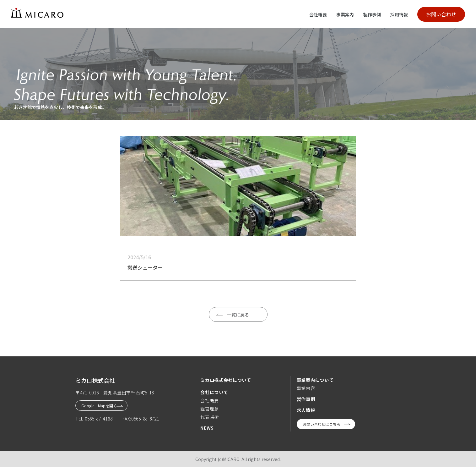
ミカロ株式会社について (226, 380)
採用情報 (399, 14)
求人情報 (306, 410)
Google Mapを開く (99, 406)
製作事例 (372, 14)
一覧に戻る (238, 315)
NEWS (207, 428)
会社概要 (318, 14)
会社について (214, 392)
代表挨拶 (210, 417)
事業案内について (315, 380)
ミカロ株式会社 (95, 380)
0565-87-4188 (99, 419)
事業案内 (345, 14)
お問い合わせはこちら (322, 424)
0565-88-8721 (145, 419)
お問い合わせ (441, 14)
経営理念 (210, 409)
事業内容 (306, 388)
